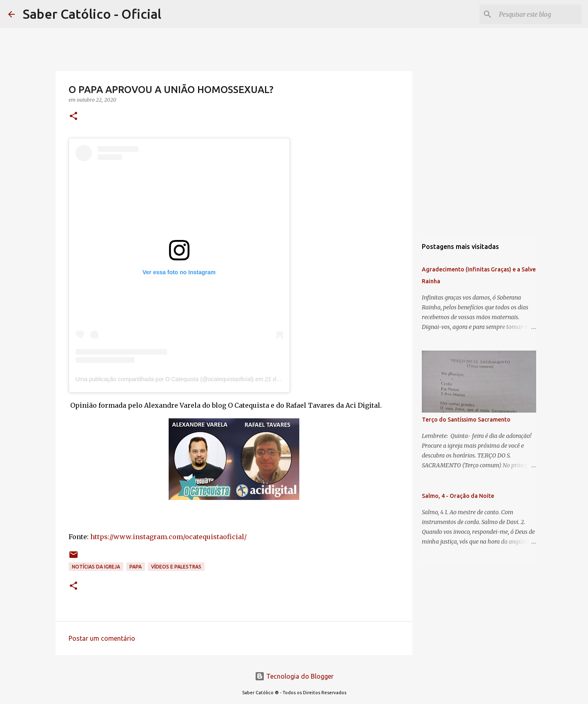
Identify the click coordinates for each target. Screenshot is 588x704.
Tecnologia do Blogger (294, 676)
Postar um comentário (102, 638)
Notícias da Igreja (96, 567)
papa (136, 567)
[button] (73, 117)
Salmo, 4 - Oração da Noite (458, 496)
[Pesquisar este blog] (539, 14)
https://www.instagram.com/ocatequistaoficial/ (168, 537)
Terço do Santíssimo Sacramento (466, 420)
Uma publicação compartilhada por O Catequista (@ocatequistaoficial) (165, 379)
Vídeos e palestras (176, 567)
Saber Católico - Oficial (92, 14)
